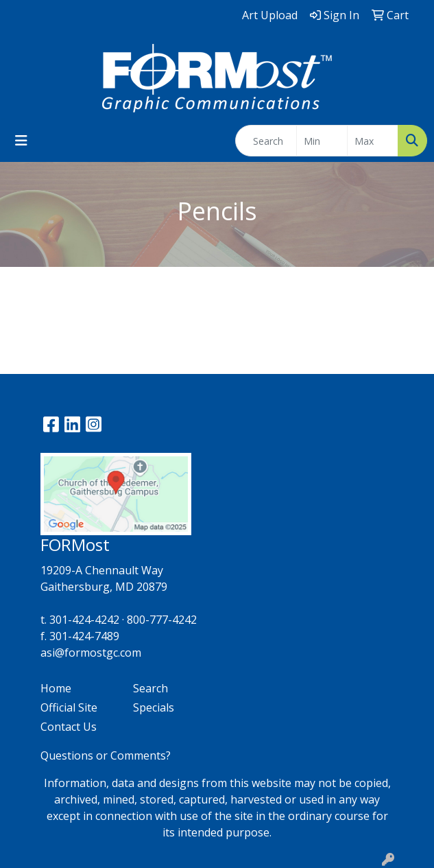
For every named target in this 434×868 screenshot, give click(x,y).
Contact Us (69, 727)
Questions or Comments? (106, 755)
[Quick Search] (266, 141)
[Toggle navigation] (21, 141)
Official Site (69, 707)
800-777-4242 (162, 620)
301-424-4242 (84, 620)
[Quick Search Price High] (373, 141)
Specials (154, 707)
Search (150, 688)
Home (56, 688)
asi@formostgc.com (91, 653)
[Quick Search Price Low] (322, 141)
